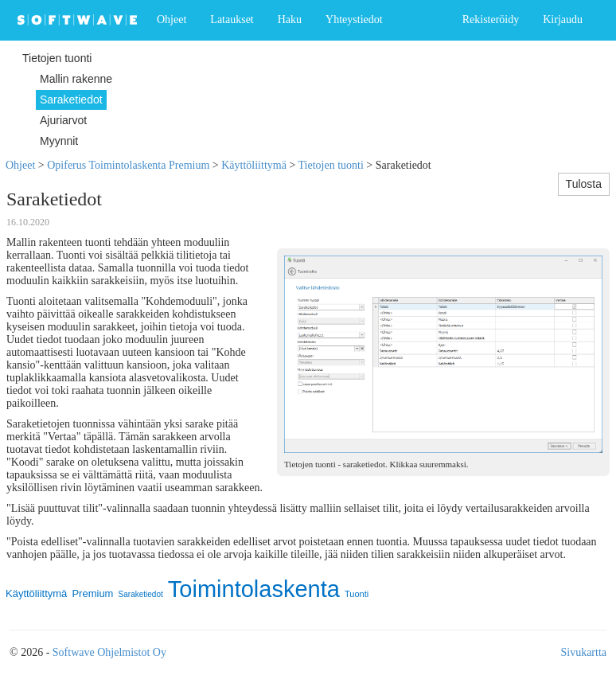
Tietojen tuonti (331, 165)
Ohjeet (172, 20)
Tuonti (357, 594)
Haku (290, 20)
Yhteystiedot (354, 20)
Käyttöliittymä (254, 165)
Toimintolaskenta (254, 589)
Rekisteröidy (491, 20)
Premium (92, 593)
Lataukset (232, 20)
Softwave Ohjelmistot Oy (109, 652)
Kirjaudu (563, 20)
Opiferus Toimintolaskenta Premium (128, 165)
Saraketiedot (141, 594)
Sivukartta (583, 652)
